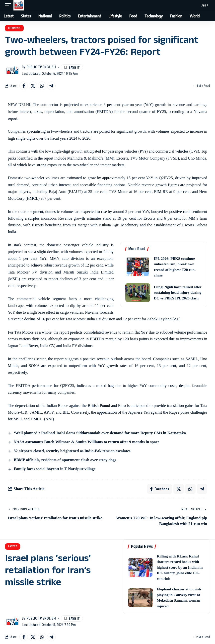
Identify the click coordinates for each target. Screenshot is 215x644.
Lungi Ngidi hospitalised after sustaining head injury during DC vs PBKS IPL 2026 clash (178, 293)
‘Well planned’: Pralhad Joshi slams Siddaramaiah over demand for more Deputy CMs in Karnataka (100, 433)
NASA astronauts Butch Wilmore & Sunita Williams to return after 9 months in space (87, 442)
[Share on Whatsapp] (42, 86)
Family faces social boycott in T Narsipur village (55, 469)
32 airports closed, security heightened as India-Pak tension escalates (72, 451)
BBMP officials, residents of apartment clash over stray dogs (65, 460)
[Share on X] (33, 86)
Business (14, 28)
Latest (13, 546)
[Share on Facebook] (24, 86)
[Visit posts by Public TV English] (12, 70)
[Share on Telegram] (51, 86)
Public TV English (41, 67)
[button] (9, 5)
